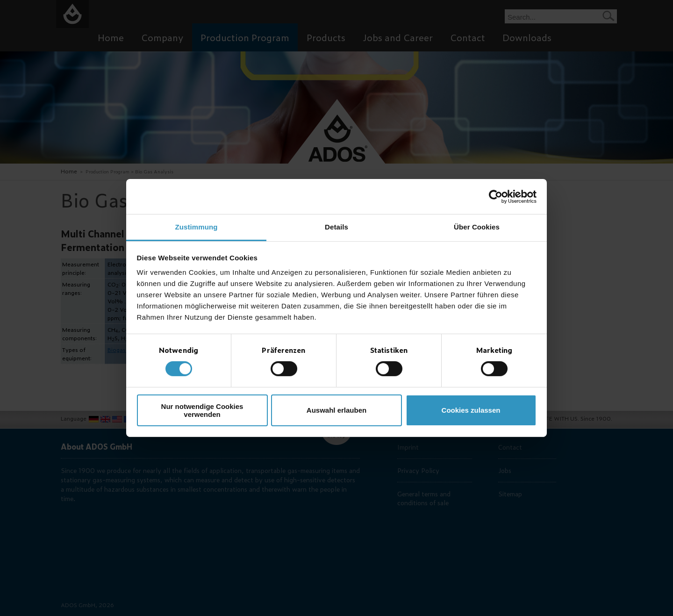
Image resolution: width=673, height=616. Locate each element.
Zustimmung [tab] (197, 227)
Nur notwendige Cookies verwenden (202, 410)
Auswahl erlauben (336, 410)
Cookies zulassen (471, 410)
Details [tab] (336, 227)
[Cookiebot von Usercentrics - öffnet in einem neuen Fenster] (496, 196)
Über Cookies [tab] (477, 227)
